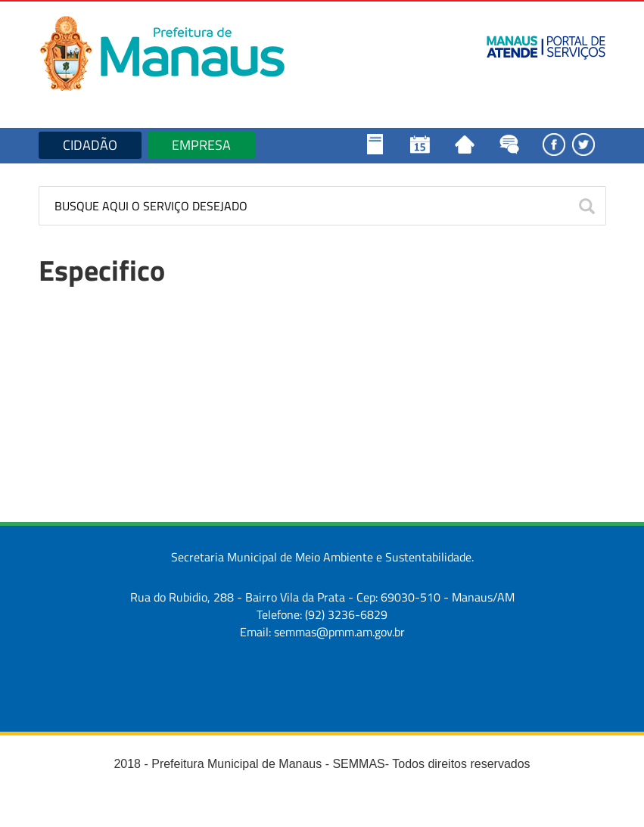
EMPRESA (201, 145)
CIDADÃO (90, 145)
